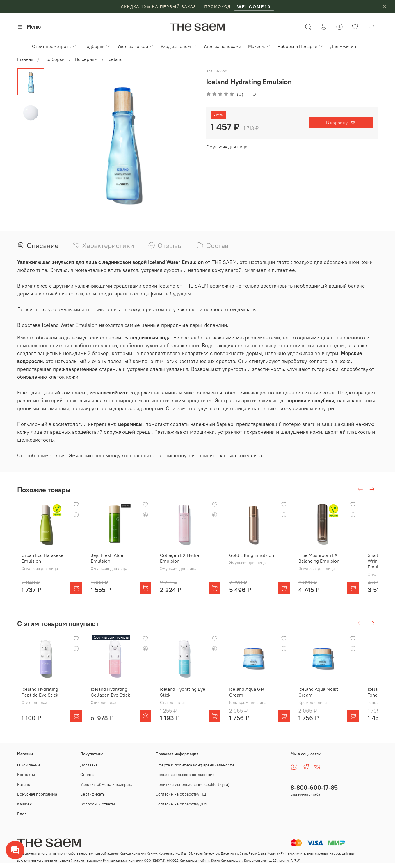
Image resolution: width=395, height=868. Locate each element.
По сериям (86, 59)
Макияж (259, 46)
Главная (25, 59)
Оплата (87, 775)
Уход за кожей (135, 46)
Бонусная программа (37, 794)
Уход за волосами (222, 46)
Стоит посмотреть (54, 46)
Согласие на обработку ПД (181, 794)
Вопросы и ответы (98, 804)
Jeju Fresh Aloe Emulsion (107, 563)
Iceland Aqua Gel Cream (264, 698)
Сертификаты (93, 794)
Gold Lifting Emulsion (261, 560)
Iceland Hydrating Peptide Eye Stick (35, 701)
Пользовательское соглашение (185, 775)
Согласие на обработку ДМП (183, 804)
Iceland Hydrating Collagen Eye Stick (111, 701)
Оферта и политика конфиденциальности (195, 765)
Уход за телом (178, 46)
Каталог (25, 784)
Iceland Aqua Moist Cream (332, 701)
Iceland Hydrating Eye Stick (188, 701)
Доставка (89, 765)
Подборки (97, 46)
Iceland (115, 59)
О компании (29, 765)
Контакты (26, 775)
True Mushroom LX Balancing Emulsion (333, 563)
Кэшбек (24, 804)
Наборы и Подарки (300, 46)
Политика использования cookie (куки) (193, 784)
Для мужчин (343, 46)
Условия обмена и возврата (106, 784)
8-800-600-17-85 (314, 788)
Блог (22, 814)
